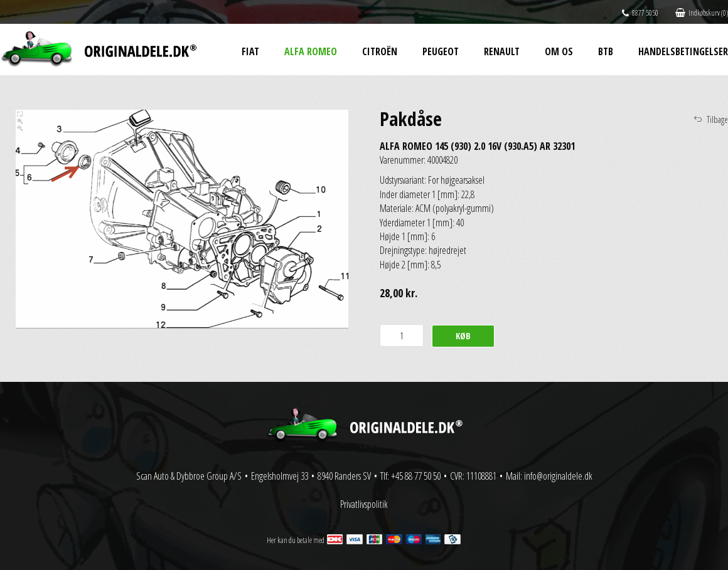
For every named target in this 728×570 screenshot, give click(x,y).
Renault (502, 51)
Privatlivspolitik (364, 504)
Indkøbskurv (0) (702, 13)
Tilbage (717, 119)
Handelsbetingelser (683, 51)
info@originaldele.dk (558, 476)
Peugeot (441, 51)
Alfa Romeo (311, 51)
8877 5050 (640, 13)
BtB (606, 51)
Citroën (380, 51)
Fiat (250, 51)
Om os (559, 51)
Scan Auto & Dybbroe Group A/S (189, 476)
